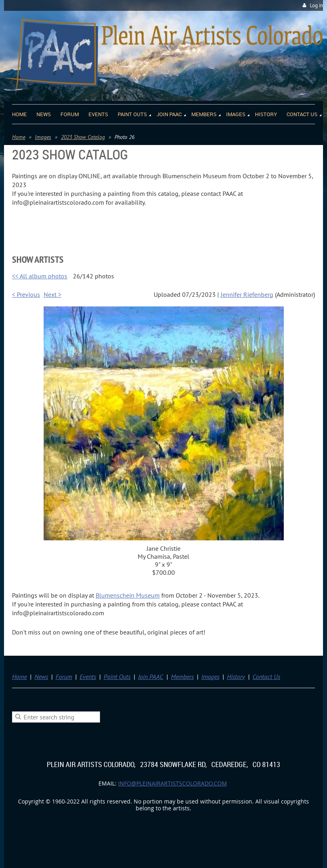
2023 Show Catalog (83, 137)
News (41, 677)
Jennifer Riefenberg (247, 294)
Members (182, 677)
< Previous (26, 294)
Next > (52, 294)
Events (88, 677)
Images (43, 137)
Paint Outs (117, 677)
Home (19, 137)
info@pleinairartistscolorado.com (173, 783)
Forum (64, 677)
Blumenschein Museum (128, 595)
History (236, 677)
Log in (316, 5)
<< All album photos (40, 276)
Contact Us (266, 677)
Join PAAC (151, 677)
